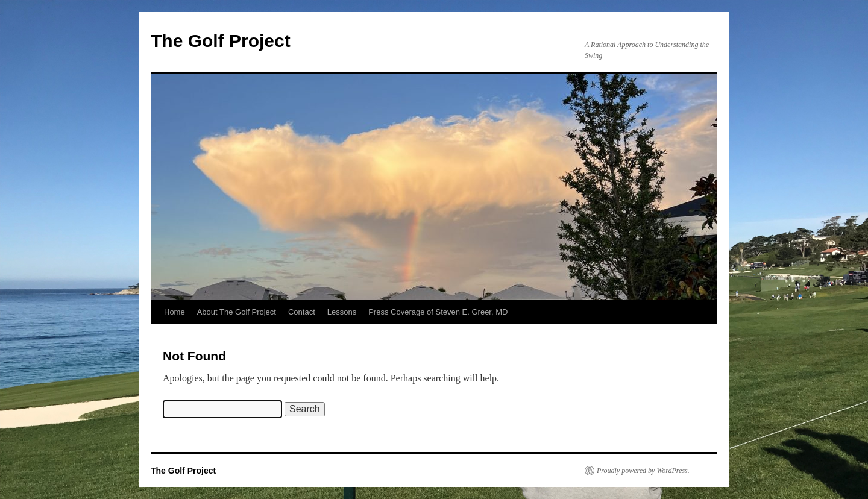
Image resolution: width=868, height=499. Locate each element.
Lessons (342, 312)
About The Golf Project (237, 312)
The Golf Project (221, 41)
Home (175, 312)
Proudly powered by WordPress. (643, 471)
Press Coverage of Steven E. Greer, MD (438, 312)
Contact (302, 312)
